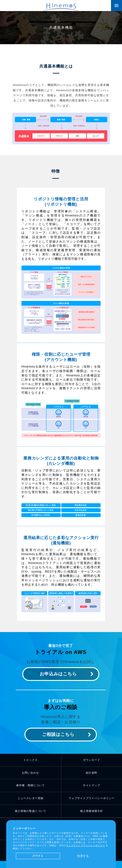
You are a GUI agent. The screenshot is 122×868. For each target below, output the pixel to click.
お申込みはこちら (58, 674)
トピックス (31, 760)
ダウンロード (92, 760)
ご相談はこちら (58, 734)
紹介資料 (92, 773)
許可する (38, 856)
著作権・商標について (30, 785)
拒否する (83, 856)
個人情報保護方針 (92, 811)
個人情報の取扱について (31, 811)
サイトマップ (92, 785)
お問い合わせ (30, 773)
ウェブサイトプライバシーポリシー (92, 798)
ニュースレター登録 (31, 798)
